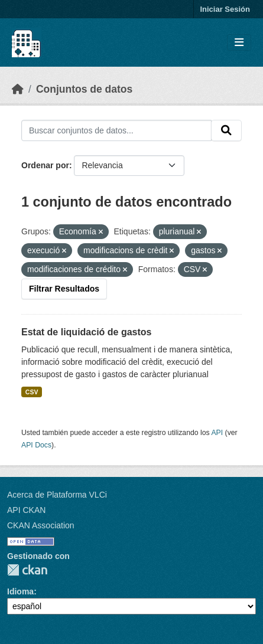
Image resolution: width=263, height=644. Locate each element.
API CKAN (26, 510)
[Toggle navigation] (239, 43)
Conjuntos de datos (84, 89)
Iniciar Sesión (225, 9)
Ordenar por (45, 165)
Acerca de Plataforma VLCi (57, 495)
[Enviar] (226, 130)
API (217, 433)
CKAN (27, 570)
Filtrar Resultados (64, 289)
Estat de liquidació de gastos (87, 332)
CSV (32, 392)
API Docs (36, 445)
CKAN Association (41, 525)
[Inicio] (18, 89)
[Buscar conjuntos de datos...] (116, 130)
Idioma (20, 591)
